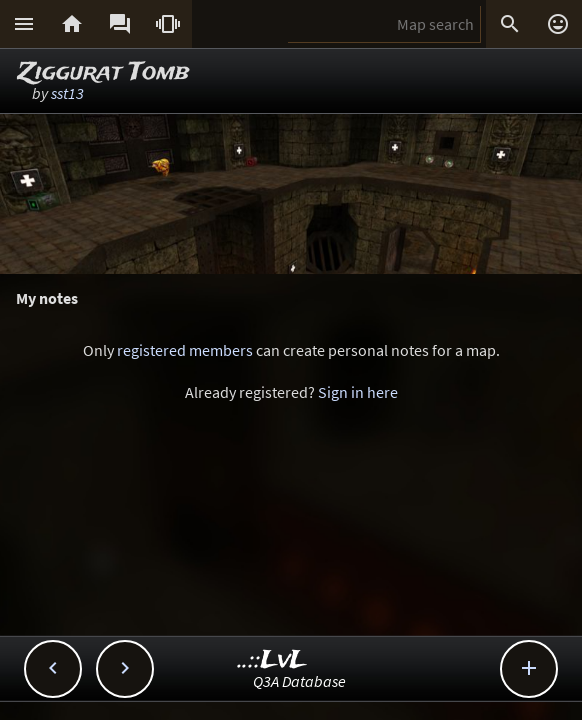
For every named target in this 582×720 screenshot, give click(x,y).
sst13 (67, 93)
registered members (185, 350)
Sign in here (358, 392)
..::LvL (272, 660)
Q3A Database (299, 681)
